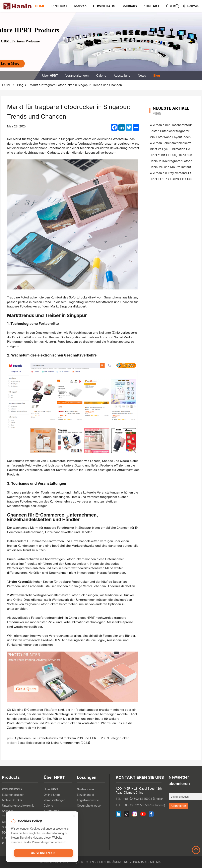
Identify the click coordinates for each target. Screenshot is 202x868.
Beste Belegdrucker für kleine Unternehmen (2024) (54, 743)
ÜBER (171, 6)
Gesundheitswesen (90, 805)
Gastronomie (85, 789)
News (142, 76)
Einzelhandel (85, 795)
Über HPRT (50, 76)
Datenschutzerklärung (103, 862)
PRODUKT (60, 6)
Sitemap (156, 862)
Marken (80, 6)
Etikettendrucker (13, 795)
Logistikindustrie (88, 800)
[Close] (74, 816)
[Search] (177, 6)
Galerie (101, 76)
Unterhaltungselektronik (18, 805)
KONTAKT (152, 6)
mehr (157, 114)
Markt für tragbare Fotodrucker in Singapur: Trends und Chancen (76, 85)
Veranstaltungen (77, 76)
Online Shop (52, 795)
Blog (157, 76)
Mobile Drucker (12, 800)
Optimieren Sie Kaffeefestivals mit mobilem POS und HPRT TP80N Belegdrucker (72, 738)
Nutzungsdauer (137, 862)
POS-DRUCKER (12, 789)
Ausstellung (122, 76)
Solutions (129, 6)
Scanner (8, 811)
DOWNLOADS (104, 6)
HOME (40, 6)
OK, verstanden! (44, 853)
